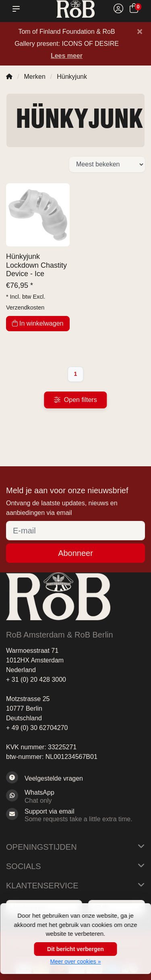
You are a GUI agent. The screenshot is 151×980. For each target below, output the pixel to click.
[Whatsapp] (75, 796)
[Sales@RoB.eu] (75, 815)
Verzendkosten (25, 308)
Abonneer (75, 553)
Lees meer (67, 56)
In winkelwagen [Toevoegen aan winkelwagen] (38, 323)
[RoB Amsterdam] (75, 9)
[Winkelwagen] (134, 9)
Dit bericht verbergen (75, 949)
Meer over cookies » (75, 962)
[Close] (140, 31)
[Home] (9, 77)
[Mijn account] (118, 9)
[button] (18, 9)
